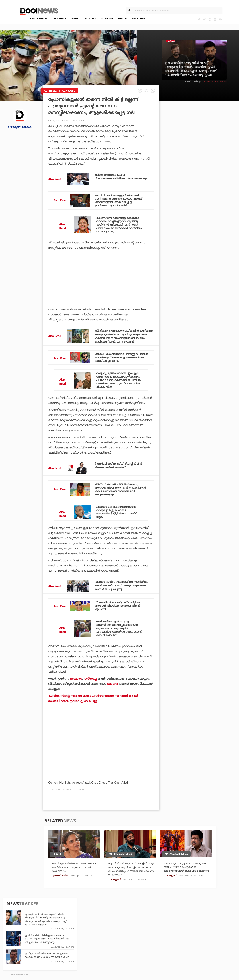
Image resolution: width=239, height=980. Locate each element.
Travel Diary (107, 943)
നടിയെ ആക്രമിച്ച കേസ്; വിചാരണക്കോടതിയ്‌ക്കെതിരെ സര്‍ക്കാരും (116, 178)
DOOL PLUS (139, 18)
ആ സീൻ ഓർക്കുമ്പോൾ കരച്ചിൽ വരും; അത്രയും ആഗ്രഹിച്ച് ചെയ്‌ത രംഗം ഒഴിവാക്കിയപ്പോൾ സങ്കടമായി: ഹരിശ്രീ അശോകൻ (130, 905)
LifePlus (104, 948)
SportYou (105, 953)
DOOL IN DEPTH (38, 18)
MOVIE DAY (107, 18)
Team (23, 943)
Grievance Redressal (35, 962)
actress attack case (62, 822)
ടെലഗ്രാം (76, 711)
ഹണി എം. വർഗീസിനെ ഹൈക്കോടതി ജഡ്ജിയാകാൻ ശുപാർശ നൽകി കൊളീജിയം (73, 901)
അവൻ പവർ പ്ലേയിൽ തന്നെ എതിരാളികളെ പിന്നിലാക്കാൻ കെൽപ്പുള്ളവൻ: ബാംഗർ (200, 237)
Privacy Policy (30, 948)
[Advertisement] (101, 302)
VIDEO (74, 18)
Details (67, 957)
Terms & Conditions (34, 953)
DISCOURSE (89, 18)
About (24, 939)
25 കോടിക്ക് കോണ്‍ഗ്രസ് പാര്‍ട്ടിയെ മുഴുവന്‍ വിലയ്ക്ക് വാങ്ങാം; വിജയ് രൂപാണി (121, 633)
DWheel (67, 948)
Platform (142, 943)
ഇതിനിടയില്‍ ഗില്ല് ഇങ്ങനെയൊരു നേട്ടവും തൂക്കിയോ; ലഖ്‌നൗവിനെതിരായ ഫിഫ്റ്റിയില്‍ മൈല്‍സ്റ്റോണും (206, 147)
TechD (66, 943)
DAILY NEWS (59, 18)
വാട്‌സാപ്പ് (91, 711)
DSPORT (123, 18)
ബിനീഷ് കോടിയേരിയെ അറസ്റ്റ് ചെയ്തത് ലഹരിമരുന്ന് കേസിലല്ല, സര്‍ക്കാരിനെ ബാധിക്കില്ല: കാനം (120, 375)
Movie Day (142, 948)
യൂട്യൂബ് (113, 717)
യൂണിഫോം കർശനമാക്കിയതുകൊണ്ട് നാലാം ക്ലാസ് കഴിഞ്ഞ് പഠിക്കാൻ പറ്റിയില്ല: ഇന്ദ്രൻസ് (205, 202)
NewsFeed (142, 953)
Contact (26, 958)
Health (67, 953)
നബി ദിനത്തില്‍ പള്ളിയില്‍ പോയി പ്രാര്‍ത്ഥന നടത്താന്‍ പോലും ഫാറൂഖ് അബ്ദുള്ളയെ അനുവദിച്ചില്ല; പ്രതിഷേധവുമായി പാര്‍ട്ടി (120, 203)
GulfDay (104, 957)
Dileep (81, 822)
